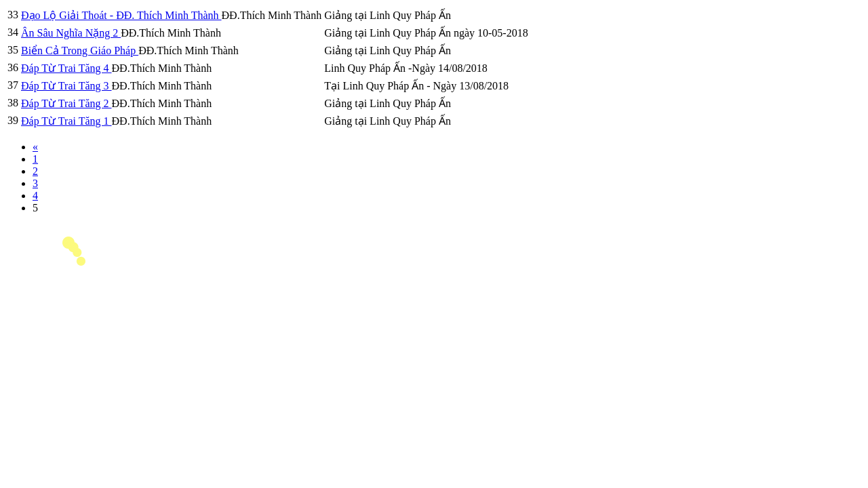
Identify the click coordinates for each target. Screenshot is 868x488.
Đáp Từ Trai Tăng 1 (66, 121)
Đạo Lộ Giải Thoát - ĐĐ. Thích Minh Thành (121, 15)
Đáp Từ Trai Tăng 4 (66, 68)
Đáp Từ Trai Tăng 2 (66, 103)
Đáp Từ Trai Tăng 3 (66, 86)
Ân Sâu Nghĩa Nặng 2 (71, 33)
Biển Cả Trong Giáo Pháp (80, 50)
